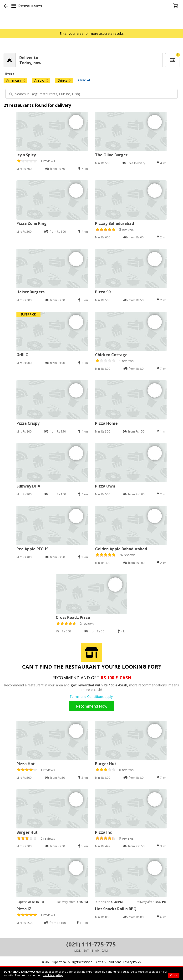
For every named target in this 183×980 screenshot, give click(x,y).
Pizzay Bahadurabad (114, 223)
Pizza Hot (26, 764)
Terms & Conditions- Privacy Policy (118, 962)
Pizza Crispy (28, 423)
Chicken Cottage (111, 355)
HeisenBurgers (30, 292)
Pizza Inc (103, 832)
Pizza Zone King (32, 223)
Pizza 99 (103, 292)
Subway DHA (28, 486)
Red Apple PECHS (32, 549)
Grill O (23, 355)
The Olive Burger (111, 155)
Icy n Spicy (26, 155)
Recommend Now (92, 706)
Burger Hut (106, 764)
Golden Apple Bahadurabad (121, 549)
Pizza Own (105, 486)
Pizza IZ (24, 909)
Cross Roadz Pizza (73, 617)
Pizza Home (106, 423)
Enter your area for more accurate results (92, 33)
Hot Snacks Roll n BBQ (116, 909)
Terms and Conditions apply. (91, 697)
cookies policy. (53, 975)
